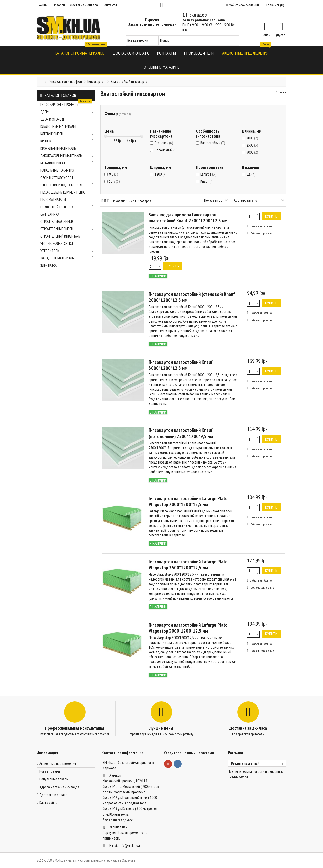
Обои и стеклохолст (57, 178)
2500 (252, 145)
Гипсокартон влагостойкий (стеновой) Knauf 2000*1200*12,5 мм (192, 297)
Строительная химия (67, 222)
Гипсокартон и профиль (67, 104)
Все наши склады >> (118, 820)
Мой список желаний (243, 5)
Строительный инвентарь (67, 236)
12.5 (114, 181)
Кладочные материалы (67, 126)
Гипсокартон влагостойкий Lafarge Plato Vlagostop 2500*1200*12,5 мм (188, 565)
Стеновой (164, 143)
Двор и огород (67, 119)
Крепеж (67, 141)
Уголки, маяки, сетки (67, 243)
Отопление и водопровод (67, 185)
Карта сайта (48, 803)
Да (251, 174)
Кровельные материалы (67, 148)
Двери (67, 112)
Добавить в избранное (261, 226)
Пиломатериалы (67, 200)
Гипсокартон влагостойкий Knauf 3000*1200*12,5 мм (181, 365)
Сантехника (67, 214)
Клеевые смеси (67, 134)
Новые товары (50, 771)
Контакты (110, 5)
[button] (80, 53)
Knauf (207, 181)
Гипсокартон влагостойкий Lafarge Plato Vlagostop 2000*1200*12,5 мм (188, 501)
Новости (59, 5)
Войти (266, 35)
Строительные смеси (67, 229)
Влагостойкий (213, 143)
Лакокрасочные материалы (67, 156)
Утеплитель (67, 251)
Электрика (67, 265)
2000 (252, 138)
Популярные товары (54, 779)
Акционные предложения (58, 763)
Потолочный (166, 150)
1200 (160, 174)
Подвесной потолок (67, 207)
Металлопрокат (67, 163)
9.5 (113, 174)
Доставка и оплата (84, 5)
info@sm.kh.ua (129, 845)
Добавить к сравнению (262, 233)
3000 (252, 152)
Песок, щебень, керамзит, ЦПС (67, 192)
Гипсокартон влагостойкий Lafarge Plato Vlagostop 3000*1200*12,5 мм (188, 628)
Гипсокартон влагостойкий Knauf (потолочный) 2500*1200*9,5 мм (181, 433)
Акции (43, 5)
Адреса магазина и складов (59, 787)
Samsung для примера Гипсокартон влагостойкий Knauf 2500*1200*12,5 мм (188, 218)
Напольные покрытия (67, 170)
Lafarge (208, 174)
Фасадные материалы (67, 258)
